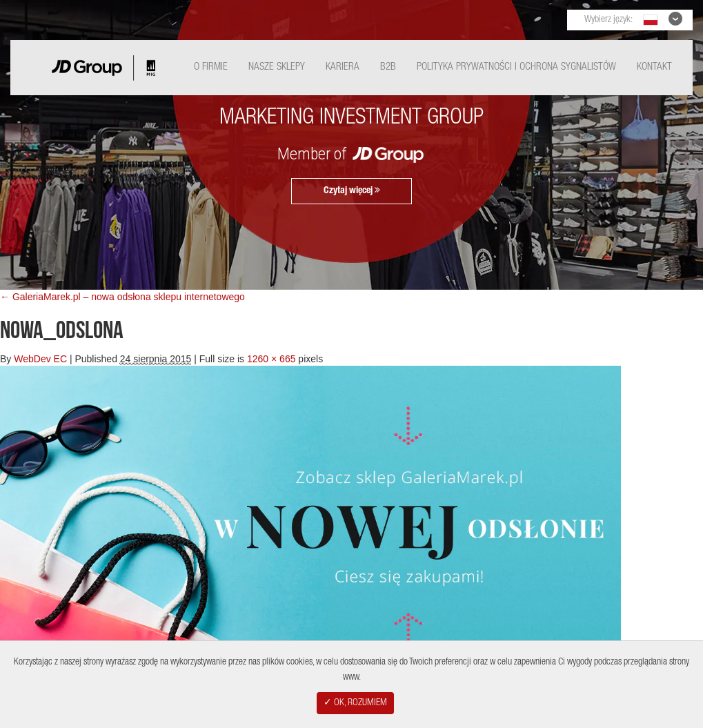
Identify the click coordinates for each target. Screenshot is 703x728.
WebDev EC (40, 359)
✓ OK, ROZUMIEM (355, 703)
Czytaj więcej (352, 190)
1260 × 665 (271, 359)
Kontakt (654, 67)
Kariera (343, 67)
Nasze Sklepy (277, 67)
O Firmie (211, 67)
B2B (388, 67)
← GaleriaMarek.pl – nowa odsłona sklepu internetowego (122, 297)
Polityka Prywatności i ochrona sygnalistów (516, 67)
